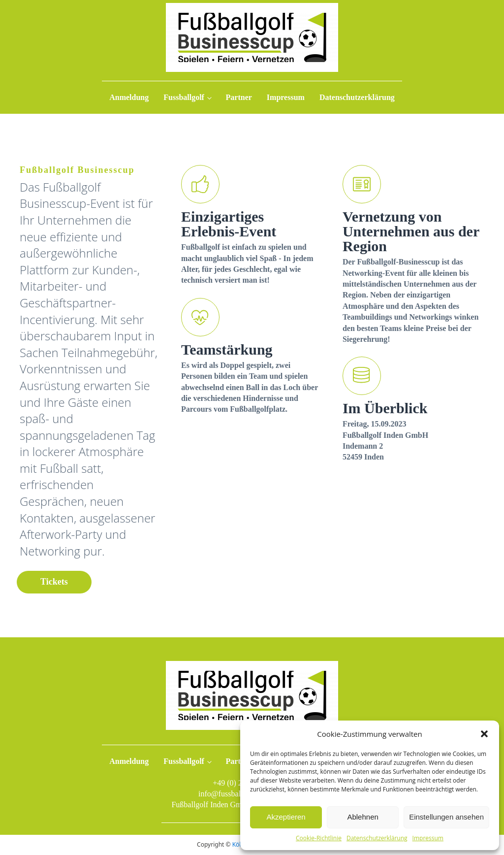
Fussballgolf (184, 97)
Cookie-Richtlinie (319, 838)
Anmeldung (129, 97)
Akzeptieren (286, 817)
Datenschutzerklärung (377, 838)
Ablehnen (362, 817)
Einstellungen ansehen (446, 817)
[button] (484, 734)
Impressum (428, 838)
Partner (239, 97)
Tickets (54, 582)
